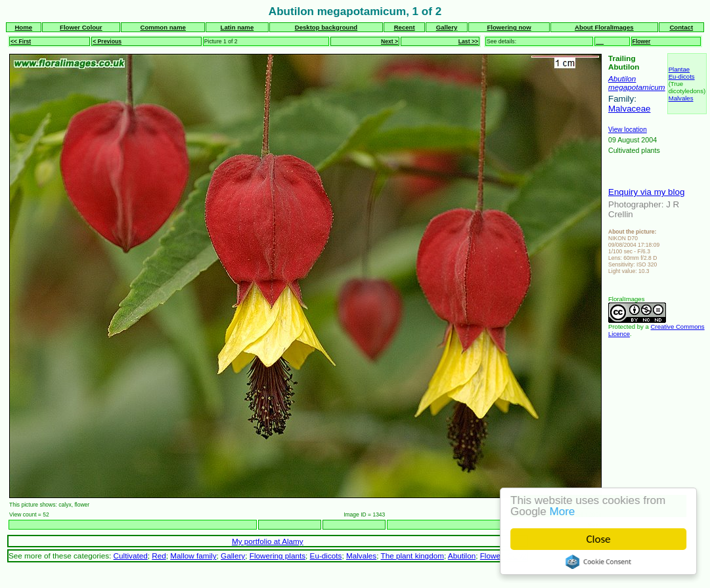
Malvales (681, 98)
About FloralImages (604, 27)
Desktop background (326, 27)
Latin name (237, 27)
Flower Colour (81, 27)
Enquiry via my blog (646, 192)
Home (23, 27)
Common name (163, 27)
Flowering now (509, 27)
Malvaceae (629, 109)
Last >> (468, 41)
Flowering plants (277, 556)
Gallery (447, 27)
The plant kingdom (412, 556)
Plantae (679, 69)
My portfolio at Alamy (268, 541)
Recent (405, 27)
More (563, 512)
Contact (681, 27)
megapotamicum (637, 87)
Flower (642, 41)
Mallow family (193, 556)
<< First (21, 41)
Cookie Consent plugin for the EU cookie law (598, 562)
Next (594, 525)
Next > (389, 41)
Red (159, 556)
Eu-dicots (682, 76)
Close (599, 539)
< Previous (107, 41)
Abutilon (622, 78)
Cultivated (131, 556)
